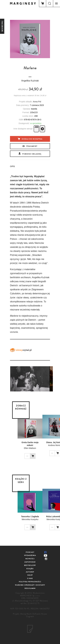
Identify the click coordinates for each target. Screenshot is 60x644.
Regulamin (30, 588)
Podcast (30, 552)
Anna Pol (37, 102)
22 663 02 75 (33, 603)
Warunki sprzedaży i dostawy (30, 585)
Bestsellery (30, 565)
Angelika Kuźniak (30, 81)
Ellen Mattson (30, 448)
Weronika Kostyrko (30, 519)
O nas (30, 578)
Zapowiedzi (30, 562)
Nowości (30, 559)
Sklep (30, 575)
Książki (30, 569)
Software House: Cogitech (37, 615)
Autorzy (30, 572)
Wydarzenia (30, 555)
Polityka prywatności (30, 582)
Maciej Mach (26, 614)
